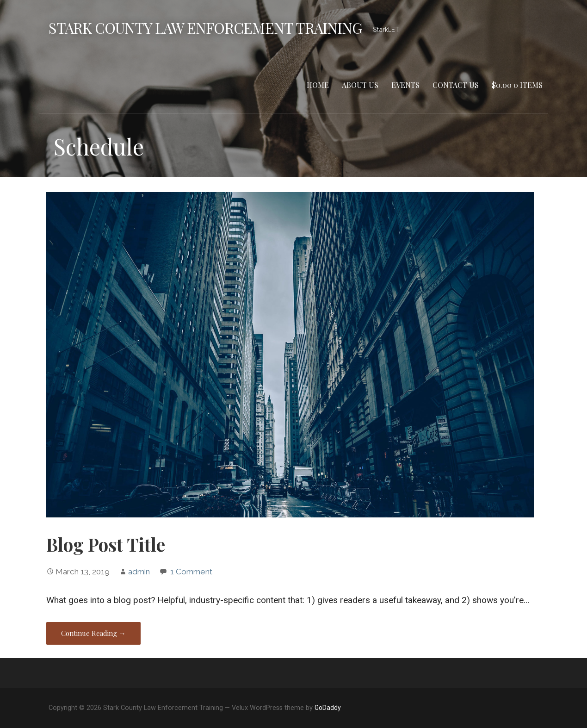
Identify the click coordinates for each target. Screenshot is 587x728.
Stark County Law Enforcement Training (205, 28)
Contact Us (456, 85)
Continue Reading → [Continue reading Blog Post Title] (93, 633)
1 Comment (191, 572)
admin (139, 572)
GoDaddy (328, 708)
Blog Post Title (106, 544)
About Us (360, 85)
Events (405, 85)
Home (318, 85)
